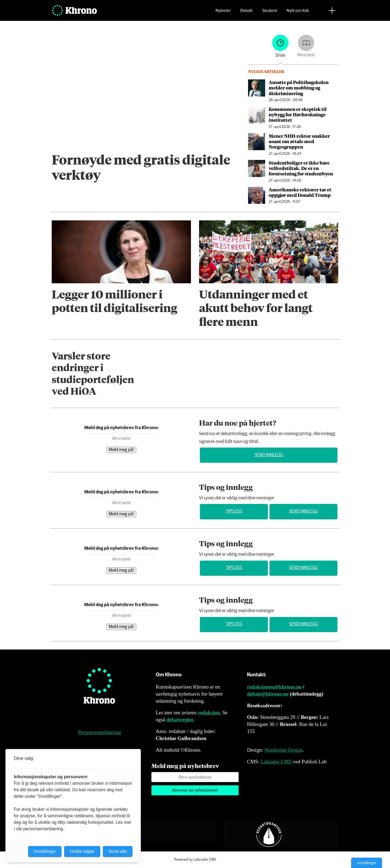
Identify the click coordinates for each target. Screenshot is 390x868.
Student (270, 12)
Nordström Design (283, 750)
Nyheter (223, 12)
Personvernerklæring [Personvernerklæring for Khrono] (99, 732)
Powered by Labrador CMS (195, 860)
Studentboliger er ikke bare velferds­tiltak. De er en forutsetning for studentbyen (301, 168)
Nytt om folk (298, 12)
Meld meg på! (121, 450)
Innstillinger (367, 863)
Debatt (246, 12)
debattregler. (180, 720)
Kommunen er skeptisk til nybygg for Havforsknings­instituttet (298, 115)
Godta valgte (82, 851)
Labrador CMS (276, 762)
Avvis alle (118, 851)
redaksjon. (210, 713)
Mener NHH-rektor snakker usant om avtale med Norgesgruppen (299, 141)
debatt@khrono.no (268, 694)
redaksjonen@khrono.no (274, 687)
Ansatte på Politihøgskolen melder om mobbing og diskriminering (299, 88)
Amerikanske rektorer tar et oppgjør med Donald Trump (300, 192)
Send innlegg (269, 455)
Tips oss (234, 511)
